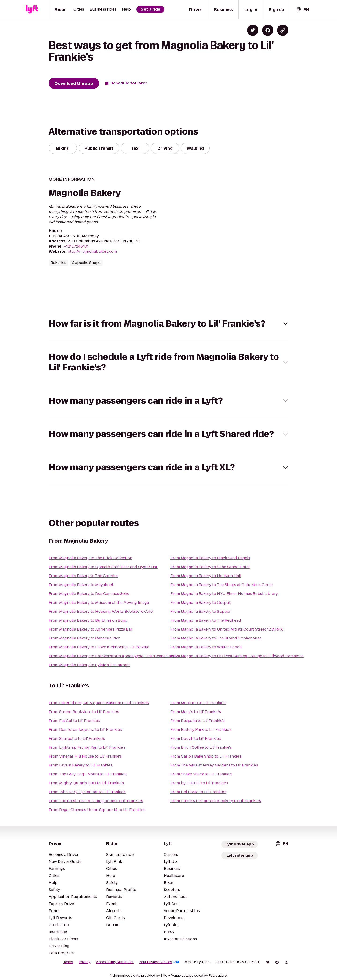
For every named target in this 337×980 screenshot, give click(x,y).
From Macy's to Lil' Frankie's (196, 712)
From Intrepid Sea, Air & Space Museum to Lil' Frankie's (99, 703)
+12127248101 (76, 246)
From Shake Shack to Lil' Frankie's (201, 774)
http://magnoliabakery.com (92, 251)
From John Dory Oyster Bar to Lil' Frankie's (87, 792)
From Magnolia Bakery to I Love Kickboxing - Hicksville (99, 647)
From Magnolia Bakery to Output (200, 603)
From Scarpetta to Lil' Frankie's (77, 738)
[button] (168, 324)
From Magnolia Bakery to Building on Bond (88, 620)
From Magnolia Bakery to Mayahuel (81, 585)
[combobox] (302, 9)
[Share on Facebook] (268, 30)
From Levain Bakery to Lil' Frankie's (81, 765)
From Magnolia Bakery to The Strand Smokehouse (216, 638)
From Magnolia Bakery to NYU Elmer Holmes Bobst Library (224, 594)
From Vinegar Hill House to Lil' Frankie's (85, 756)
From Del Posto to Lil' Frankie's (198, 792)
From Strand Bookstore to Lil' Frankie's (84, 712)
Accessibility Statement (115, 962)
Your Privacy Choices (159, 962)
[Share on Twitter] (253, 30)
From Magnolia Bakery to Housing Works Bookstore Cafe (101, 611)
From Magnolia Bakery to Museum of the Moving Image (99, 603)
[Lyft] (32, 9)
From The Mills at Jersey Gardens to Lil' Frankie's (214, 765)
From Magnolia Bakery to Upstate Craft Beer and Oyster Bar (103, 567)
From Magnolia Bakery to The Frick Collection (90, 558)
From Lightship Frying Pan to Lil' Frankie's (87, 747)
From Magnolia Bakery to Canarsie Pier (84, 638)
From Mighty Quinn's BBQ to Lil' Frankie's (86, 783)
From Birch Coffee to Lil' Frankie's (201, 747)
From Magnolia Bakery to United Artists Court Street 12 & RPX (227, 629)
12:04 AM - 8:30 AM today (76, 236)
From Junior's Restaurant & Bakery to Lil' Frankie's (216, 801)
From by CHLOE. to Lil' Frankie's (199, 783)
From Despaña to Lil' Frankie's (198, 721)
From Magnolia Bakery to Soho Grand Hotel (210, 567)
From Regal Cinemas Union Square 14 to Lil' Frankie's (97, 810)
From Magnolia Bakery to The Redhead (206, 620)
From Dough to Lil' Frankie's (196, 738)
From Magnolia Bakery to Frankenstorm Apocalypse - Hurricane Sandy (113, 656)
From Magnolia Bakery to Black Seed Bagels (210, 558)
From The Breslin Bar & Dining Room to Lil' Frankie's (96, 801)
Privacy (84, 962)
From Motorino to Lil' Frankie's (198, 703)
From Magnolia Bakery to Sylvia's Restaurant (89, 665)
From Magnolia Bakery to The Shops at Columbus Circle (222, 585)
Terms (68, 962)
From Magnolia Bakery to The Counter (83, 576)
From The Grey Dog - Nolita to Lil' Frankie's (88, 774)
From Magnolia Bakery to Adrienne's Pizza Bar (90, 629)
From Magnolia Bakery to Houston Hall (206, 576)
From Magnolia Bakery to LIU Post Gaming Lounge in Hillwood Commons (237, 656)
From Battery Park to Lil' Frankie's (201, 730)
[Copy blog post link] (283, 30)
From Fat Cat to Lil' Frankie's (74, 721)
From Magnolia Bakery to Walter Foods (206, 647)
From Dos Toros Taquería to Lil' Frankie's (85, 730)
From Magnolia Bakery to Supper (201, 611)
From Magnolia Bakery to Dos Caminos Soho (89, 594)
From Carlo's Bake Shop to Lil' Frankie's (206, 756)
